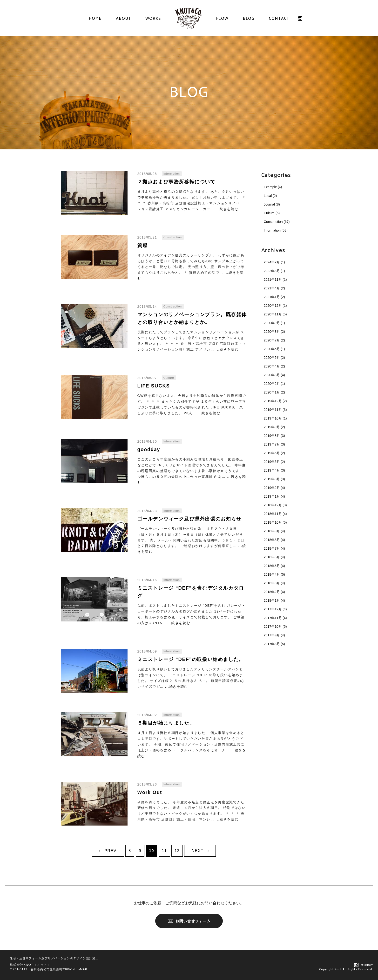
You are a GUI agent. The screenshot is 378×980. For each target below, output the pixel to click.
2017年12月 (273, 609)
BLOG (249, 19)
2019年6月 (272, 453)
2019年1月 (272, 496)
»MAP (83, 969)
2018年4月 (272, 574)
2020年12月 (273, 306)
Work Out (150, 792)
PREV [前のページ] (110, 851)
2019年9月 (272, 427)
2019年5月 (272, 462)
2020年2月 (272, 384)
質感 (143, 245)
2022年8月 (272, 271)
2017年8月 (272, 644)
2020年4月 (272, 366)
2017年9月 (272, 635)
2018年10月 (273, 522)
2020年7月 (272, 340)
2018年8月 (272, 540)
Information (272, 230)
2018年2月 (272, 592)
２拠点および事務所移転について (176, 182)
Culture (269, 213)
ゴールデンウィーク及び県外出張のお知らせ (189, 519)
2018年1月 (272, 600)
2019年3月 (272, 479)
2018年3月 (272, 583)
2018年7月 (272, 548)
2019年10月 (273, 418)
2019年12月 (273, 401)
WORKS (153, 19)
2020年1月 (272, 392)
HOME (95, 19)
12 (177, 851)
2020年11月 (273, 314)
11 (164, 851)
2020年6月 (272, 349)
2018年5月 (272, 566)
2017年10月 (273, 627)
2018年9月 (272, 531)
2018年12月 (273, 505)
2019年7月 (272, 444)
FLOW (222, 19)
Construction (273, 222)
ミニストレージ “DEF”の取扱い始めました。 (191, 659)
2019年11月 (273, 410)
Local (268, 196)
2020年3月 (272, 375)
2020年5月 (272, 358)
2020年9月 (272, 323)
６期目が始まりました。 (166, 723)
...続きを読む (227, 209)
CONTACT (279, 19)
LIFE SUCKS (154, 386)
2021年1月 (272, 297)
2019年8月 (272, 436)
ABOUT (123, 19)
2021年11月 (273, 280)
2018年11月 (273, 514)
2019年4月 (272, 470)
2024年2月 (272, 262)
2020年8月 (272, 332)
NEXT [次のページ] (198, 851)
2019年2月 (272, 488)
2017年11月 (273, 618)
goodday (149, 449)
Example (270, 187)
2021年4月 (272, 288)
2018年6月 (272, 557)
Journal (269, 204)
